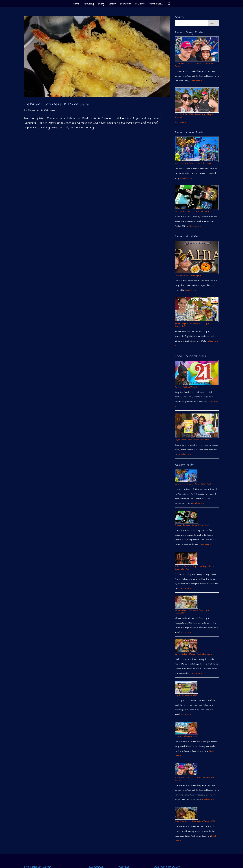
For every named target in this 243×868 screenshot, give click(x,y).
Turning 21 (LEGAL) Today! (186, 387)
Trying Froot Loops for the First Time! (192, 440)
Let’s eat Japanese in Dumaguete (57, 104)
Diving (101, 4)
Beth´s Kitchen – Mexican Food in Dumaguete (194, 654)
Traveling (89, 4)
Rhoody (31, 110)
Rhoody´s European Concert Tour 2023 (192, 211)
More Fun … (156, 4)
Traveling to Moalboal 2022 (186, 736)
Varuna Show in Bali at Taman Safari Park (193, 163)
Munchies (126, 4)
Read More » (196, 81)
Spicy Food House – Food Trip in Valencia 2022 (195, 821)
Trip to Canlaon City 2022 (186, 695)
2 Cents (140, 4)
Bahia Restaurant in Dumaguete (188, 275)
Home (76, 4)
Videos (112, 4)
